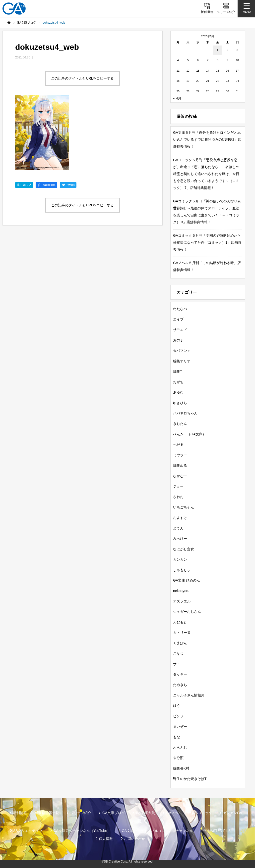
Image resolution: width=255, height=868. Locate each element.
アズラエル (182, 601)
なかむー (180, 476)
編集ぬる (180, 465)
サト (177, 664)
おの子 (178, 340)
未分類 (178, 758)
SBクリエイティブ (28, 831)
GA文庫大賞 (145, 813)
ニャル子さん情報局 (189, 695)
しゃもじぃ (182, 570)
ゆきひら (180, 403)
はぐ (177, 706)
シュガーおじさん (187, 612)
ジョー (178, 486)
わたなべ (180, 309)
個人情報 (106, 839)
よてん (178, 528)
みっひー (180, 539)
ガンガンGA (233, 813)
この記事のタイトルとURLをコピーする (82, 78)
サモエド (180, 330)
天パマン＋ (182, 351)
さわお (178, 497)
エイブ (178, 319)
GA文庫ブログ (114, 813)
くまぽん (180, 643)
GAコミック (202, 813)
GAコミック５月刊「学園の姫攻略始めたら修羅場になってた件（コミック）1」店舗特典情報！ (207, 242)
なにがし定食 (184, 549)
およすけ (180, 518)
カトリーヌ (182, 633)
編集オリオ (182, 361)
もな (177, 737)
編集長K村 (181, 768)
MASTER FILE (219, 831)
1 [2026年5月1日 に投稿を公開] (218, 50)
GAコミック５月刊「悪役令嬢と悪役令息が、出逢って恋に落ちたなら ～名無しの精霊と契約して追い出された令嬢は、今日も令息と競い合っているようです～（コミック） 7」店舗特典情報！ (206, 174)
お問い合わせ (134, 839)
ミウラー (180, 455)
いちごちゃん (184, 507)
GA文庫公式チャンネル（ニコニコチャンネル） (159, 831)
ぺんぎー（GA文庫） (190, 434)
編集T (178, 371)
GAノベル (174, 813)
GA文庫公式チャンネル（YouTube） (82, 831)
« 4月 (177, 98)
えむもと (180, 622)
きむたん (180, 424)
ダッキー (180, 674)
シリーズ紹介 (81, 813)
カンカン (180, 559)
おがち (178, 382)
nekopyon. (181, 591)
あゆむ (178, 392)
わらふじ (180, 747)
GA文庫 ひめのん (187, 580)
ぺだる (178, 445)
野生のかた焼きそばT (190, 779)
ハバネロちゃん (185, 413)
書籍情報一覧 (49, 813)
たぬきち (180, 685)
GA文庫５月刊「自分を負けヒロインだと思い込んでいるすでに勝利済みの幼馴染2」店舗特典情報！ (207, 139)
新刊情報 (20, 813)
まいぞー (180, 727)
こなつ (178, 653)
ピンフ (178, 716)
